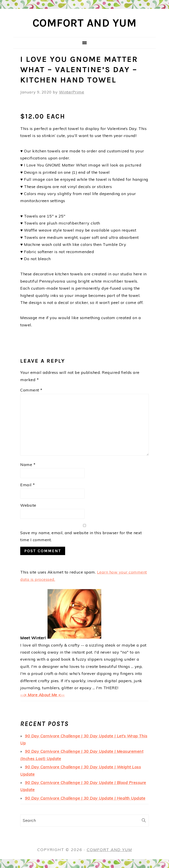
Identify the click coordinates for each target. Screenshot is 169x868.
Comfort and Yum (85, 23)
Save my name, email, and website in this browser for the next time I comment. (81, 536)
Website (28, 505)
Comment (31, 390)
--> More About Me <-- (42, 695)
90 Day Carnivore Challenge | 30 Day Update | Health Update (85, 798)
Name (28, 465)
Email (28, 485)
